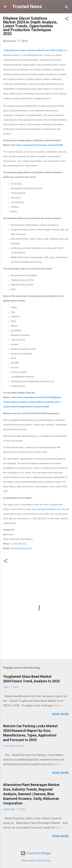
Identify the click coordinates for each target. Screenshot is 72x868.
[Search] (67, 8)
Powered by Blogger (36, 853)
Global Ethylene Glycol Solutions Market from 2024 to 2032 (33, 50)
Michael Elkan (44, 861)
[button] (67, 19)
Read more (61, 714)
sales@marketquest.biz (49, 509)
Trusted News (27, 7)
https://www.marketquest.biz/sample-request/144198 (37, 145)
